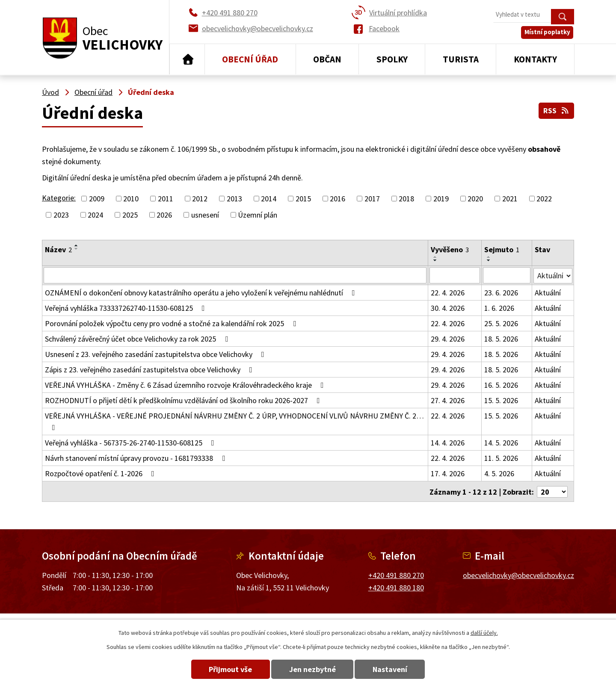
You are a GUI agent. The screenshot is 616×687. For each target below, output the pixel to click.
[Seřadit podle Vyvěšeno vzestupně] (435, 257)
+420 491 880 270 (396, 574)
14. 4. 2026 (448, 443)
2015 (303, 199)
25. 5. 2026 (501, 323)
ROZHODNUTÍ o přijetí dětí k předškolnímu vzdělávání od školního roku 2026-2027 (184, 400)
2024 (95, 215)
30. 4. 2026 (448, 308)
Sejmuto (502, 249)
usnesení (205, 215)
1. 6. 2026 (499, 308)
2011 (166, 199)
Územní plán (258, 215)
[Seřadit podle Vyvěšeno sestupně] (435, 260)
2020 (475, 199)
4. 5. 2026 (499, 473)
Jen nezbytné (312, 669)
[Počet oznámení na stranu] (552, 491)
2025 (130, 215)
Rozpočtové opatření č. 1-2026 (101, 473)
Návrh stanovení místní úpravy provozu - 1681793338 (137, 458)
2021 (510, 199)
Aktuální (548, 293)
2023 (61, 215)
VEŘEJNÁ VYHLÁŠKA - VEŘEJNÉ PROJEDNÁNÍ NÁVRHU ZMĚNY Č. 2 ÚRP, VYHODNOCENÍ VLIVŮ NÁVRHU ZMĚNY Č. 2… (234, 421)
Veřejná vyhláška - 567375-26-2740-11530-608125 (131, 443)
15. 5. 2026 (501, 400)
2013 (234, 199)
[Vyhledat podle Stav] (553, 275)
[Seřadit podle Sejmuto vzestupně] (489, 257)
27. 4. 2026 (448, 400)
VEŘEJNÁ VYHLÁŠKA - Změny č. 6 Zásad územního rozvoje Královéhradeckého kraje (186, 385)
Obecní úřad (250, 59)
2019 (441, 199)
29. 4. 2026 (448, 339)
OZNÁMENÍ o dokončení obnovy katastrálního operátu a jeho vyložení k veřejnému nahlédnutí (202, 293)
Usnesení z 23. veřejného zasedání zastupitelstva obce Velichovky (156, 354)
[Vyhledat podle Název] (235, 275)
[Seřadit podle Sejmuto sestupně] (489, 260)
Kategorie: (59, 198)
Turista (461, 59)
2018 (406, 199)
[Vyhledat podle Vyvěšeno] (455, 275)
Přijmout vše (228, 669)
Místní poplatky (548, 34)
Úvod (187, 59)
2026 (164, 215)
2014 (269, 199)
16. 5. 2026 (501, 385)
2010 (131, 199)
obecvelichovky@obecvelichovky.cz (518, 574)
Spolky (392, 59)
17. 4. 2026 (448, 473)
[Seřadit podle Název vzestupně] (77, 245)
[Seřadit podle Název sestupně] (77, 249)
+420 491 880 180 (396, 587)
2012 (200, 199)
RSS (556, 111)
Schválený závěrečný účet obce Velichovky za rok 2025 (138, 339)
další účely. (484, 633)
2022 (544, 199)
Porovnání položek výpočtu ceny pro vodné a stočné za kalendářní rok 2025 (172, 323)
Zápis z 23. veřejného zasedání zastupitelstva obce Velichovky (150, 370)
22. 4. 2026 (448, 293)
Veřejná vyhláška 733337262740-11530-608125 (127, 308)
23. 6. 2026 (501, 293)
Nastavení (393, 669)
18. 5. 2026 (501, 339)
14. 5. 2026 (501, 443)
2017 (372, 199)
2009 (97, 199)
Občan (327, 59)
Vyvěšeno (450, 249)
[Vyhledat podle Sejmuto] (507, 275)
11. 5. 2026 (501, 458)
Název (58, 249)
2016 (338, 199)
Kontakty (535, 59)
